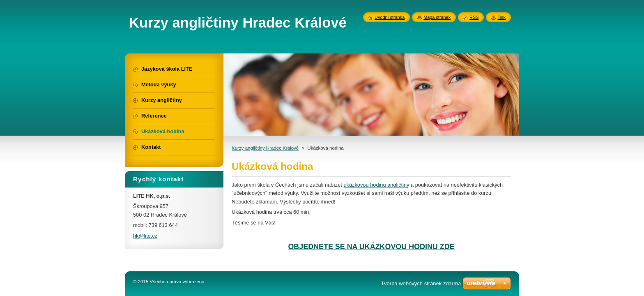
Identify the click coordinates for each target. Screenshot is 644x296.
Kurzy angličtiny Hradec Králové (265, 148)
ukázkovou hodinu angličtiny (376, 185)
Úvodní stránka (390, 17)
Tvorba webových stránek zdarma (421, 283)
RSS (474, 17)
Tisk (501, 17)
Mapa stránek (437, 17)
